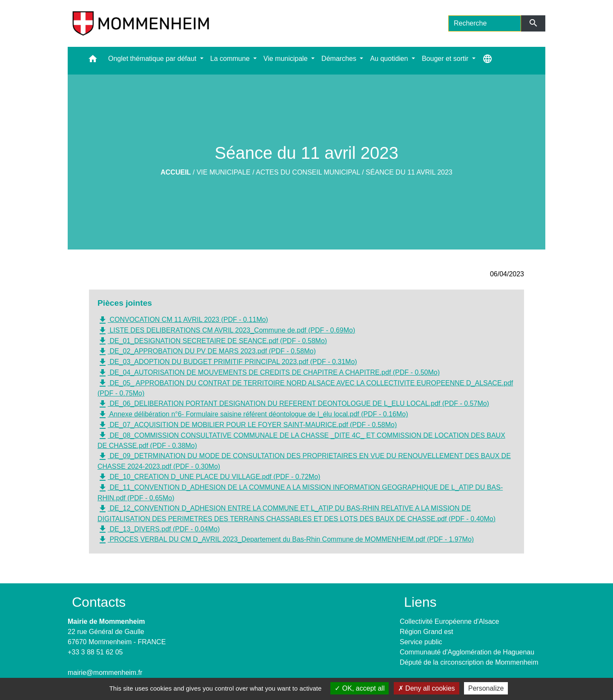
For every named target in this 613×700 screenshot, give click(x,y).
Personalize (486, 688)
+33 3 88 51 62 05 (95, 652)
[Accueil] (141, 23)
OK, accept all (359, 688)
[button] (93, 61)
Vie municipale (224, 172)
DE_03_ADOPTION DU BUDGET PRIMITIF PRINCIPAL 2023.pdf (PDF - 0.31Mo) (227, 362)
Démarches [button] (340, 59)
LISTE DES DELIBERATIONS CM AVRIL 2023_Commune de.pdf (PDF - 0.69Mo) (226, 331)
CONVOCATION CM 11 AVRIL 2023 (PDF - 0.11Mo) (183, 320)
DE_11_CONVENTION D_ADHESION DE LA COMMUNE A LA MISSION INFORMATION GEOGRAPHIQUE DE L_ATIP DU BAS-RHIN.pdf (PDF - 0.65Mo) (300, 492)
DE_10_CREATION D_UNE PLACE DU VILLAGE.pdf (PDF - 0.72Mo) (209, 477)
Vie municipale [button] (286, 59)
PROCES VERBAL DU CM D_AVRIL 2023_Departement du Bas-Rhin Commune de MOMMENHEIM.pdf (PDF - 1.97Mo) (286, 540)
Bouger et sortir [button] (446, 59)
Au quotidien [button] (390, 59)
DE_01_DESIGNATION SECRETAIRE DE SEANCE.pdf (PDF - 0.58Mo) (212, 341)
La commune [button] (231, 59)
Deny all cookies (427, 688)
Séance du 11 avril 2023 (409, 172)
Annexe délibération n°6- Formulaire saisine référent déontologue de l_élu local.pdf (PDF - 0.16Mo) (253, 415)
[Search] (485, 23)
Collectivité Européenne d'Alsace (449, 621)
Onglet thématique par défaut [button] (153, 59)
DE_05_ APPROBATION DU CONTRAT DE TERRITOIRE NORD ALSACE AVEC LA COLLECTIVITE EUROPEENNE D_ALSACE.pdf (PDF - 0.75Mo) (305, 387)
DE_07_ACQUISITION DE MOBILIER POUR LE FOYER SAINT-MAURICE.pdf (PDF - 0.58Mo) (247, 425)
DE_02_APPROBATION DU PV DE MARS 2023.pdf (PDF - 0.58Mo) (207, 352)
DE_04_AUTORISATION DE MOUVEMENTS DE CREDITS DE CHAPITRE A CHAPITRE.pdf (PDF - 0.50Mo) (269, 373)
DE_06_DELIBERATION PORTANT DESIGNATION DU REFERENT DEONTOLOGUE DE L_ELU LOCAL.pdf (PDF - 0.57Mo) (293, 404)
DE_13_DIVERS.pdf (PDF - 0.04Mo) (159, 529)
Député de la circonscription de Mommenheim (469, 662)
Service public (421, 642)
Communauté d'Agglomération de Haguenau (467, 652)
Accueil (176, 172)
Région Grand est (426, 632)
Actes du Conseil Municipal (308, 172)
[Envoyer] (533, 23)
